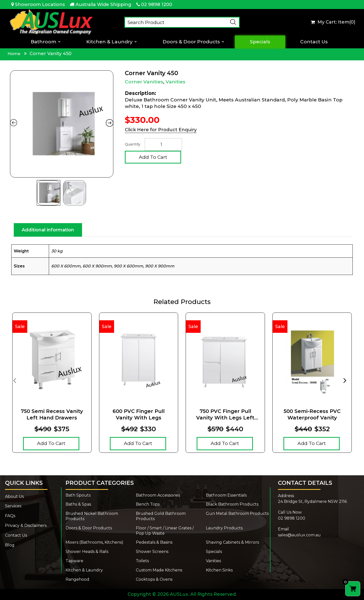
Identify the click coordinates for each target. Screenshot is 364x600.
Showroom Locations (40, 5)
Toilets (142, 561)
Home (14, 54)
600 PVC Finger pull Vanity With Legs (139, 414)
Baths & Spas (78, 504)
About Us (14, 496)
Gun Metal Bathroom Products (237, 513)
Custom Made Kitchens (159, 570)
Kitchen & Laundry (109, 42)
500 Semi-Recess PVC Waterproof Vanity (312, 414)
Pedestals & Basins (154, 542)
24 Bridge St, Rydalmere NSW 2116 (312, 501)
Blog (10, 545)
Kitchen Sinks (219, 570)
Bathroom (44, 42)
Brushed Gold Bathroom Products (161, 516)
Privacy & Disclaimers (26, 526)
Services (13, 506)
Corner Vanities (144, 82)
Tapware (74, 561)
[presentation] (15, 380)
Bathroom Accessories (158, 495)
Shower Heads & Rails (87, 552)
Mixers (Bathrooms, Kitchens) (94, 542)
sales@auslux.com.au (299, 535)
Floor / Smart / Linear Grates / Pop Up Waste (165, 531)
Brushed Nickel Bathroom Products (92, 516)
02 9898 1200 (157, 5)
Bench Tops (148, 504)
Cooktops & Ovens (154, 579)
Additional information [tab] (48, 230)
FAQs (10, 516)
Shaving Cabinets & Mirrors (232, 542)
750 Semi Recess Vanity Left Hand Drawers (52, 414)
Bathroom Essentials (226, 495)
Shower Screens (152, 552)
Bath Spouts (78, 495)
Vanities (175, 82)
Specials (260, 42)
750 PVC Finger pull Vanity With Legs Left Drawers (225, 415)
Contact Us (314, 42)
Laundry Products (224, 528)
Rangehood (77, 579)
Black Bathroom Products (232, 504)
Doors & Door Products (191, 42)
